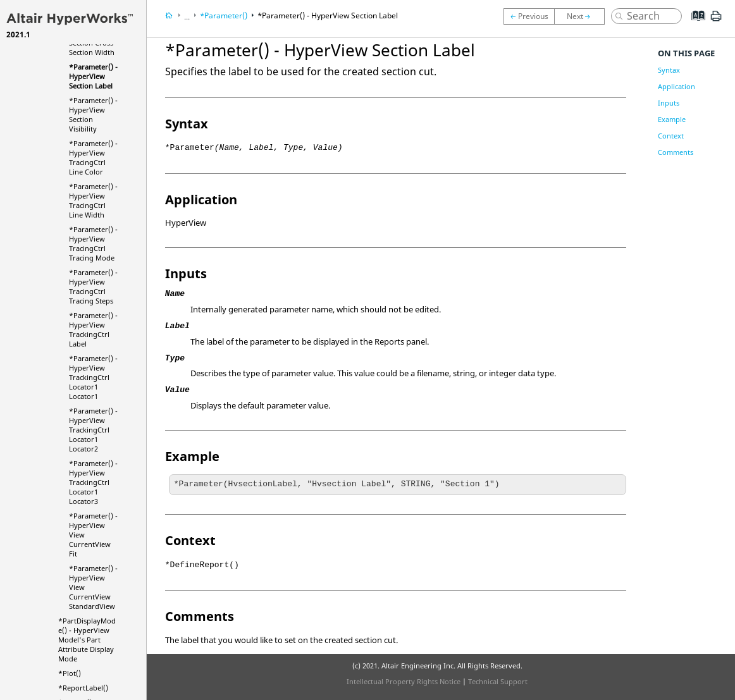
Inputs (669, 103)
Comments (676, 152)
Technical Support (498, 681)
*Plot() (70, 673)
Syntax (669, 70)
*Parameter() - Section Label (93, 76)
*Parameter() (224, 15)
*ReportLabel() (83, 688)
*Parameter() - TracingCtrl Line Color (93, 157)
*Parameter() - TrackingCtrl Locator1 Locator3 (93, 482)
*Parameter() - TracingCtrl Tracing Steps (93, 286)
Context (671, 136)
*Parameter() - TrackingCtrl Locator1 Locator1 (93, 377)
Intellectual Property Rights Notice (404, 681)
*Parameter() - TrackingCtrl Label (93, 329)
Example (672, 119)
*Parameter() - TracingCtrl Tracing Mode (93, 243)
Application (676, 86)
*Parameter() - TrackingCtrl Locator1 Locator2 (93, 430)
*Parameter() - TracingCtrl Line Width (93, 200)
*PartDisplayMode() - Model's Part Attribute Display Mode (87, 640)
